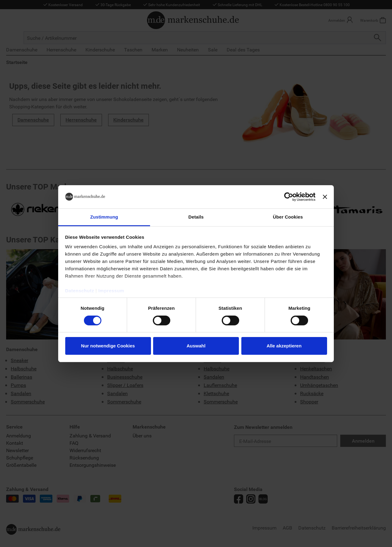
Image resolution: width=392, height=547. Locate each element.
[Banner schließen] (325, 197)
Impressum (111, 291)
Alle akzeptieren (284, 346)
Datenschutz (80, 291)
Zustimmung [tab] (104, 217)
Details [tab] (196, 217)
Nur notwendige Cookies (108, 346)
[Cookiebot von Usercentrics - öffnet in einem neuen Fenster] (289, 197)
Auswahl (196, 346)
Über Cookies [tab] (288, 217)
